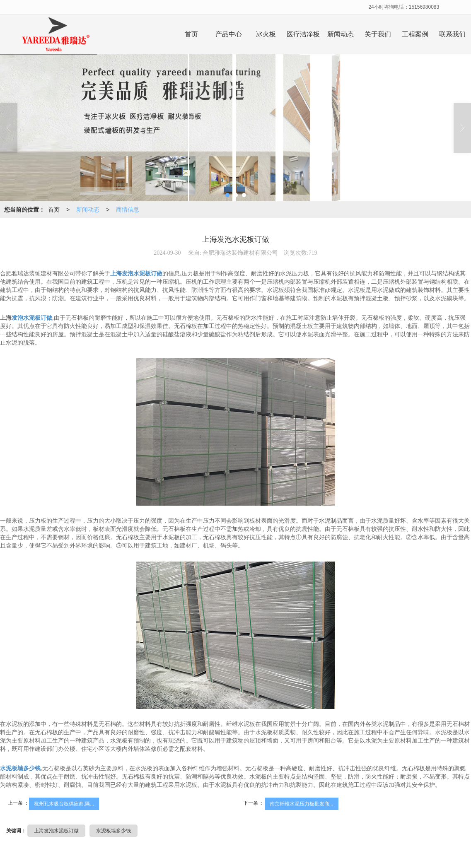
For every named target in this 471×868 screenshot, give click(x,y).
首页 (191, 34)
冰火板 (266, 34)
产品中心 (229, 34)
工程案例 (415, 34)
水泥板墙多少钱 (114, 831)
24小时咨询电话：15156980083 (404, 7)
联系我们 (452, 34)
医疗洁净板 (303, 34)
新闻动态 (341, 34)
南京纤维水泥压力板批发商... (302, 804)
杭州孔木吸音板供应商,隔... (64, 804)
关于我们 (378, 34)
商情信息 (128, 210)
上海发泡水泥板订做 (56, 831)
